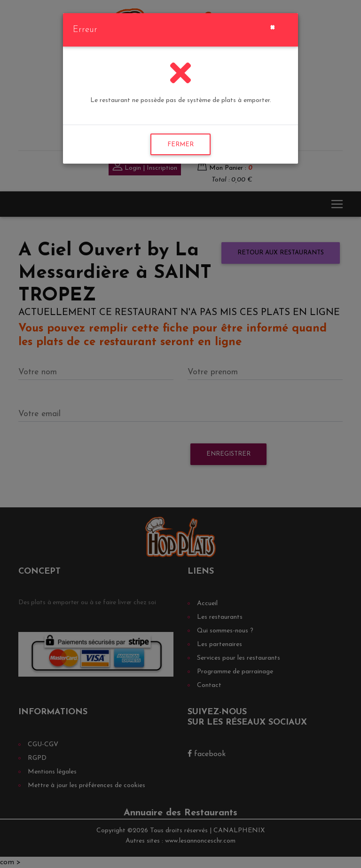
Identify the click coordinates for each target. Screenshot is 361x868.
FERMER (180, 145)
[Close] (272, 26)
